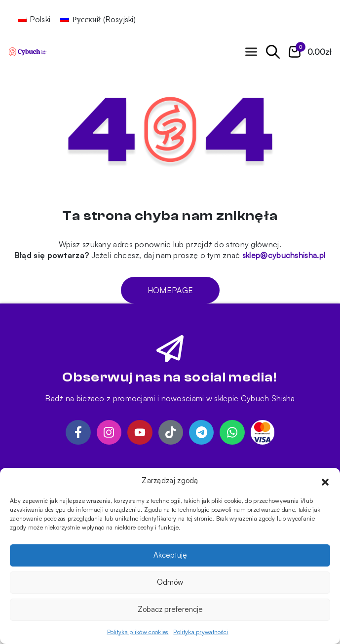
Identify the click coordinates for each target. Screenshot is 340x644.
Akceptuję (170, 555)
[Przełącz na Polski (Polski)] (34, 19)
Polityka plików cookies (138, 632)
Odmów (170, 582)
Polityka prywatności (201, 632)
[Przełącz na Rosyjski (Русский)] (98, 19)
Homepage (170, 290)
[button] (325, 481)
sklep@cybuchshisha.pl (284, 255)
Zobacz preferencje (170, 609)
